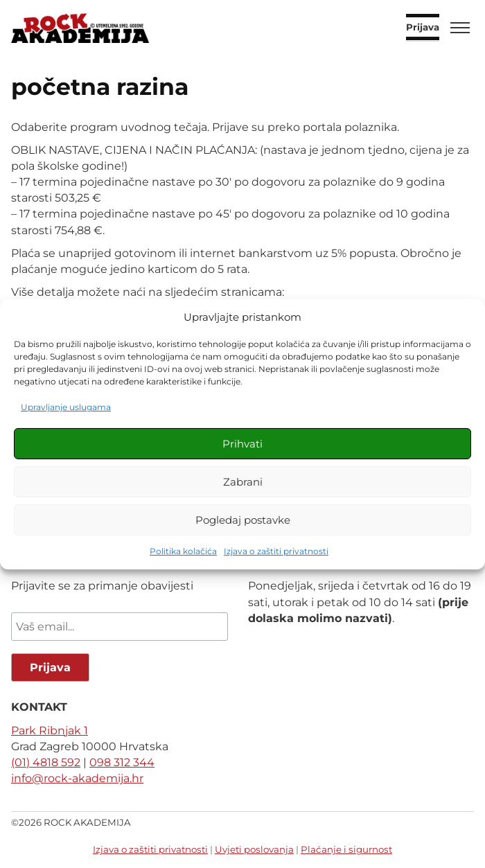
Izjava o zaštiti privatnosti (276, 551)
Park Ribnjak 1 (50, 730)
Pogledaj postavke (243, 520)
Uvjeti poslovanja (254, 849)
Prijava (423, 28)
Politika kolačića (183, 551)
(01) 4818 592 (46, 762)
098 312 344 (122, 762)
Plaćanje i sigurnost (346, 849)
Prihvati (242, 444)
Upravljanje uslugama (66, 407)
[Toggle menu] (460, 28)
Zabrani (243, 482)
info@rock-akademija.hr (77, 778)
